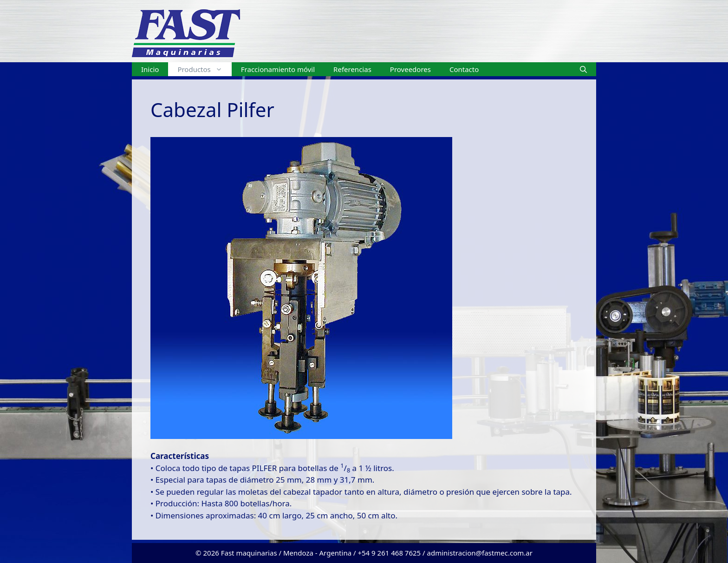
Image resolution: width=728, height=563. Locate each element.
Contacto (464, 69)
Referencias (352, 69)
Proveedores (410, 69)
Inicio (150, 69)
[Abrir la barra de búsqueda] (583, 69)
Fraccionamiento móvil (278, 69)
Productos (204, 69)
